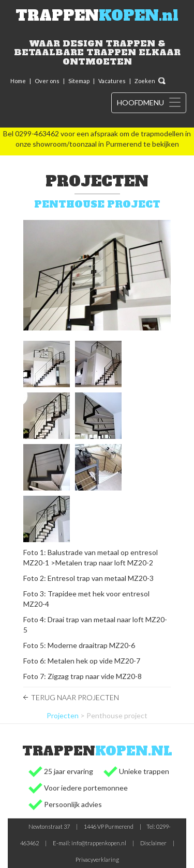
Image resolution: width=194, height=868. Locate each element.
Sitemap (79, 81)
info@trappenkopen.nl (99, 843)
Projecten (63, 715)
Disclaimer (153, 843)
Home (18, 81)
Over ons (47, 81)
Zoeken (145, 81)
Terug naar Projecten (75, 697)
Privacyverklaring (97, 859)
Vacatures (112, 81)
